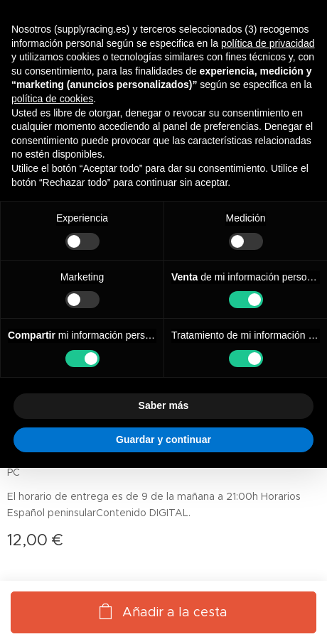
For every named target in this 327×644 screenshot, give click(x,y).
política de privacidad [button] (268, 43)
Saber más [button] (164, 405)
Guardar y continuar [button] (163, 440)
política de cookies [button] (52, 99)
